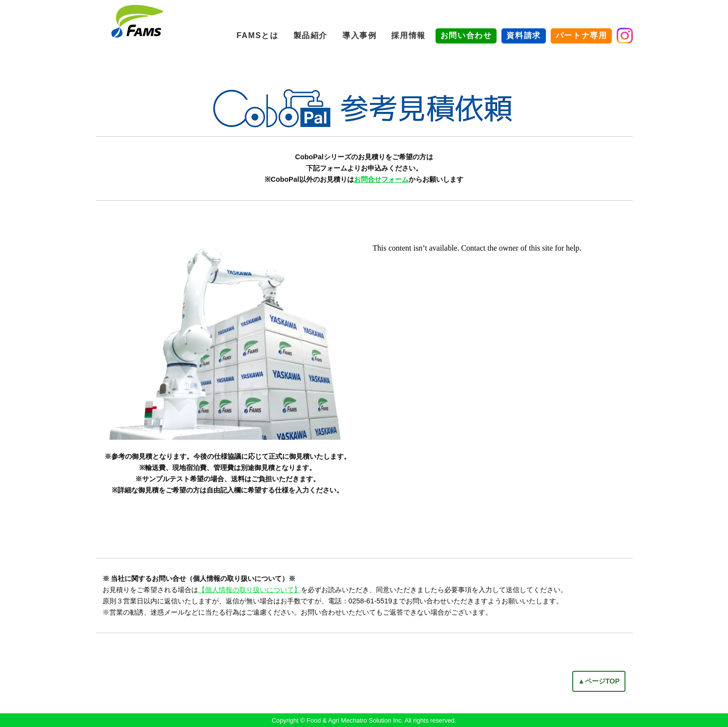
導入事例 (359, 35)
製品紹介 (311, 35)
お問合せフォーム (381, 179)
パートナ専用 (582, 35)
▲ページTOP (599, 681)
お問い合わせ (466, 35)
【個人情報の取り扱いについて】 (250, 590)
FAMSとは (258, 35)
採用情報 (408, 35)
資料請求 (523, 35)
